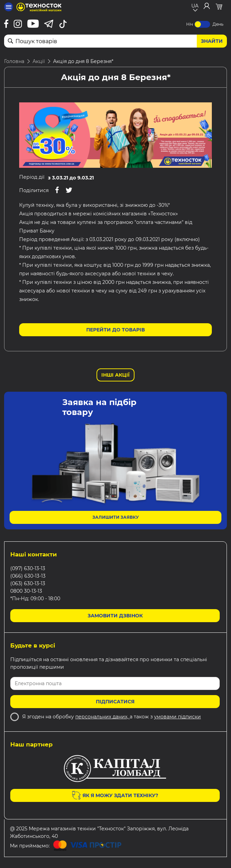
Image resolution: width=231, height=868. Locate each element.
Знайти (212, 41)
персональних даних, (102, 717)
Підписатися (115, 702)
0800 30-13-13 (26, 591)
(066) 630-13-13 (28, 576)
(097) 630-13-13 (28, 568)
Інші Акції (115, 375)
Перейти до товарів (115, 330)
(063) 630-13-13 (28, 583)
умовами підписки (177, 717)
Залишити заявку (116, 517)
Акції (39, 61)
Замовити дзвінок (115, 616)
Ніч (190, 24)
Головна (14, 61)
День (218, 24)
